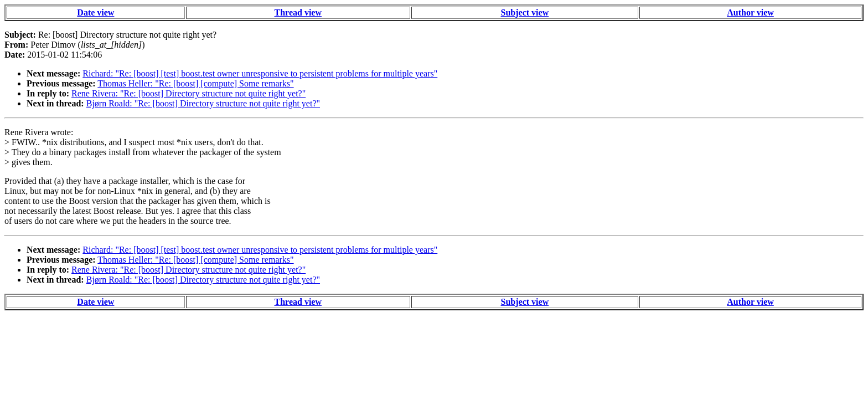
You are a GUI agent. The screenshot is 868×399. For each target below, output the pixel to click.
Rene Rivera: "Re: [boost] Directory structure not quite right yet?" (188, 93)
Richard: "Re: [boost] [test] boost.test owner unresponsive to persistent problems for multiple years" (260, 73)
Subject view (525, 12)
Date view (95, 12)
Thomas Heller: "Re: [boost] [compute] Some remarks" (195, 83)
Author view (750, 12)
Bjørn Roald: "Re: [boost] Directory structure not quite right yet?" (203, 103)
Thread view (298, 12)
